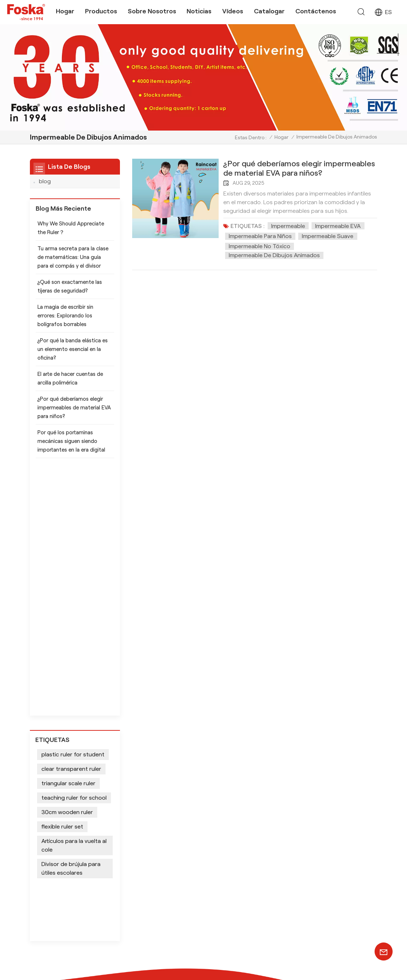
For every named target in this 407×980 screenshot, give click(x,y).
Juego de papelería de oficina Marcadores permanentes (191, 832)
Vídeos (233, 11)
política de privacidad (305, 968)
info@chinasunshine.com (73, 829)
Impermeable (288, 226)
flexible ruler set (62, 584)
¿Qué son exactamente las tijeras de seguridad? (70, 291)
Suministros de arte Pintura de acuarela (191, 888)
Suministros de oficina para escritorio (188, 851)
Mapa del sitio (294, 961)
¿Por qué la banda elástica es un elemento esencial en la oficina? (73, 353)
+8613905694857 (65, 808)
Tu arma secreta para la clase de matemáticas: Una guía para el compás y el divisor (73, 262)
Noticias (199, 11)
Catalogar (269, 11)
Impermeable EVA (338, 226)
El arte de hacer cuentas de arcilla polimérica (70, 383)
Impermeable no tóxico (260, 246)
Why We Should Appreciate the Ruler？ (71, 232)
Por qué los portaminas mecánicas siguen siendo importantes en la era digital (71, 445)
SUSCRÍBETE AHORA (342, 863)
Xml (321, 961)
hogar (246, 799)
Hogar (65, 11)
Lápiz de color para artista (186, 799)
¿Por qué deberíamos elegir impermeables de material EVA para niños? (299, 168)
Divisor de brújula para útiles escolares (71, 626)
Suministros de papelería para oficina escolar (191, 907)
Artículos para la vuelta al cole (74, 603)
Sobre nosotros (152, 11)
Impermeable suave (328, 236)
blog (45, 181)
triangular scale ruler (68, 541)
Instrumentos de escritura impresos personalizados (186, 925)
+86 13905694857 (93, 843)
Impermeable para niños (260, 236)
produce (249, 820)
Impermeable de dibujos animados (274, 255)
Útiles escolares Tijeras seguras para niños (182, 869)
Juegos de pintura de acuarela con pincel (191, 814)
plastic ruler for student (73, 512)
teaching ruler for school (74, 555)
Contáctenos (316, 11)
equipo (247, 831)
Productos (101, 11)
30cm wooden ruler (67, 570)
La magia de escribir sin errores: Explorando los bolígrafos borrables (65, 320)
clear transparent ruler (71, 526)
